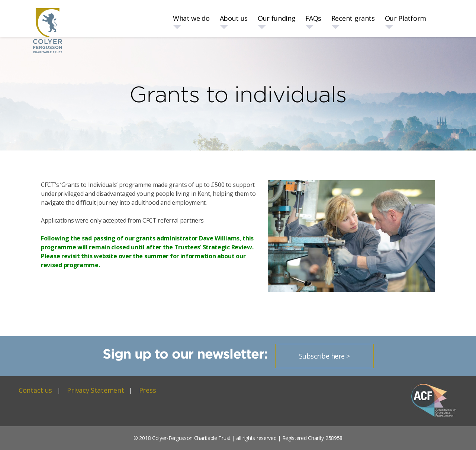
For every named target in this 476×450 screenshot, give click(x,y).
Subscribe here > (324, 356)
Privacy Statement (95, 390)
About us (234, 18)
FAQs (313, 18)
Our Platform (406, 18)
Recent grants (353, 18)
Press (148, 390)
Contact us (35, 390)
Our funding (277, 18)
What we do (191, 18)
